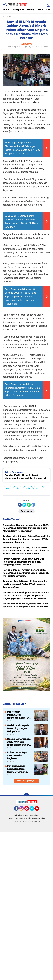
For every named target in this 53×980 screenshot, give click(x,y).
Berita (7, 488)
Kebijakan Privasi (21, 815)
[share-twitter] (24, 505)
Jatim (28, 488)
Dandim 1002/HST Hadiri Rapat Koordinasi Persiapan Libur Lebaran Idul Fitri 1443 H (26, 477)
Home (6, 10)
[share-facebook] (20, 505)
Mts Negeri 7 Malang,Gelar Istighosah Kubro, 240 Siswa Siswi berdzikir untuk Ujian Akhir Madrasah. (19, 715)
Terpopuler (18, 10)
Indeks (31, 10)
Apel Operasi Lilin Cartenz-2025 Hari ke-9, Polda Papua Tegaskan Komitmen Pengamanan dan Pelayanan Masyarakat (20, 296)
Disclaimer (35, 815)
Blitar (18, 488)
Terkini (39, 488)
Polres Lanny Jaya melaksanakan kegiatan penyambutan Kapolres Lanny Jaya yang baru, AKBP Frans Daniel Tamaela (19, 755)
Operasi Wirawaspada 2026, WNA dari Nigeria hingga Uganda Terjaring (19, 742)
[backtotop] (27, 796)
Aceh (40, 10)
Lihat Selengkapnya (26, 781)
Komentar (26, 511)
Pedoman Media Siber (36, 818)
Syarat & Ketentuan (16, 818)
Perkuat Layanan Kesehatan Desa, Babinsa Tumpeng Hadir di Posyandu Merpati (17, 769)
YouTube (39, 810)
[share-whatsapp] (29, 505)
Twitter (33, 810)
